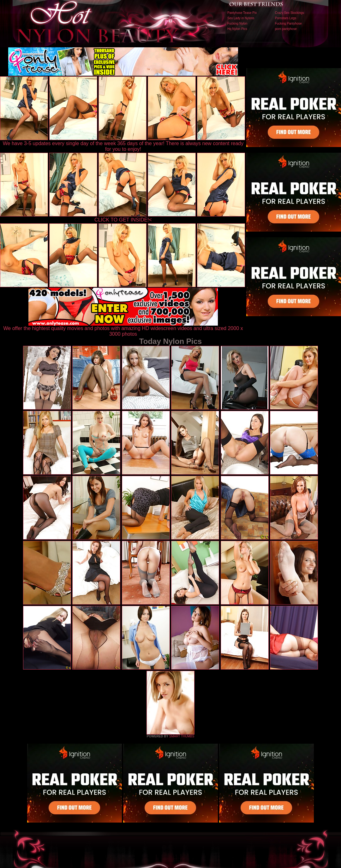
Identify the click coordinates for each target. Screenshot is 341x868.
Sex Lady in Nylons (241, 18)
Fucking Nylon (237, 24)
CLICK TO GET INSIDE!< (123, 220)
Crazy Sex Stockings (290, 13)
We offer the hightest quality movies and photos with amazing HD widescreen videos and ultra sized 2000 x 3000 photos (123, 329)
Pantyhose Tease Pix (242, 13)
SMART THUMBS (182, 736)
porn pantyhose (286, 29)
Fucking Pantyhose (288, 24)
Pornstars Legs (286, 18)
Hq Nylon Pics (237, 29)
